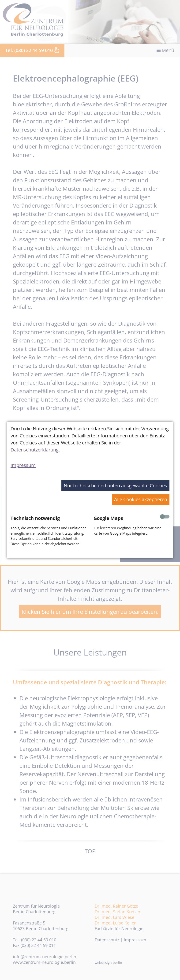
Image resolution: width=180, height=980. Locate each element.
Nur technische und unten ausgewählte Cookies (115, 486)
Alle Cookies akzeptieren (141, 499)
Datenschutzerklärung (35, 450)
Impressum (23, 465)
